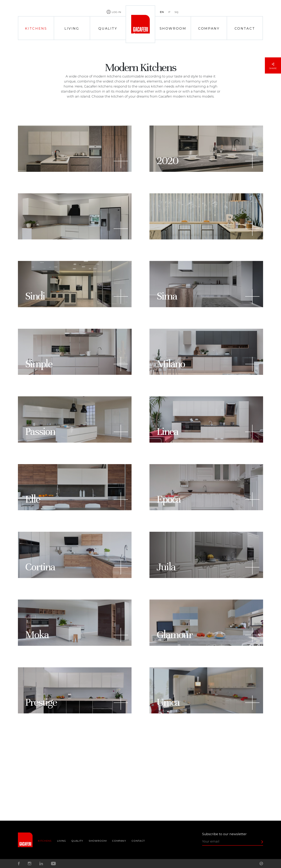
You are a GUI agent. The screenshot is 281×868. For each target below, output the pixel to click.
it (169, 12)
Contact (245, 29)
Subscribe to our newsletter (224, 834)
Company (209, 29)
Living (72, 29)
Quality (108, 29)
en (162, 12)
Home (140, 24)
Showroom (173, 29)
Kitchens (36, 29)
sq (176, 12)
